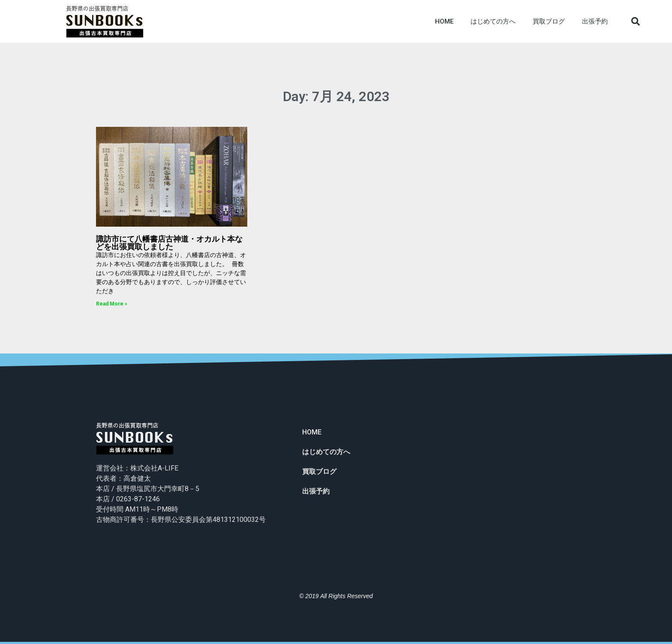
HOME (444, 21)
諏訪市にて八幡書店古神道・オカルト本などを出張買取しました (169, 243)
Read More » (112, 304)
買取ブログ (549, 21)
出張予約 (595, 21)
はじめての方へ (493, 21)
